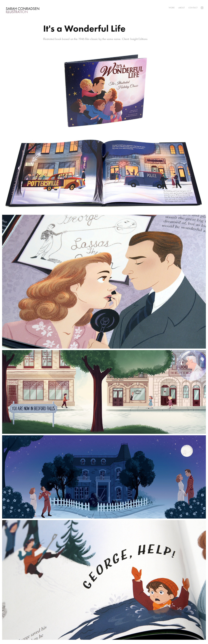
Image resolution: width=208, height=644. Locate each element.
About (182, 8)
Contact (193, 8)
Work (172, 8)
